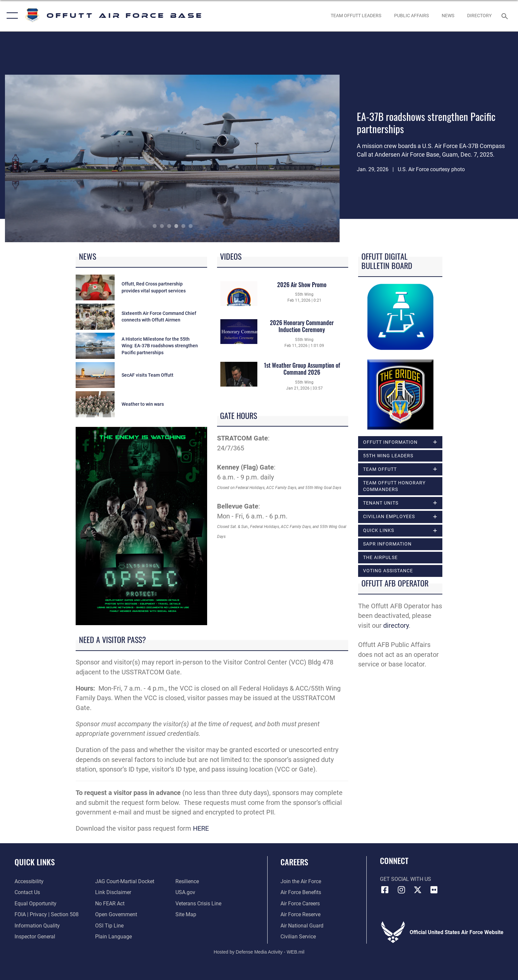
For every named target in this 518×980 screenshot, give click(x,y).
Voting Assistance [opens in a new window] (388, 571)
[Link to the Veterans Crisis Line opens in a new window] (198, 904)
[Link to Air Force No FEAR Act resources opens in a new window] (110, 904)
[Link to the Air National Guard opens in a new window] (302, 926)
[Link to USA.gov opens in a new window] (185, 892)
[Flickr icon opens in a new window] (434, 890)
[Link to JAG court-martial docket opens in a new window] (125, 881)
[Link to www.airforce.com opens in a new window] (301, 881)
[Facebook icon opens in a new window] (385, 890)
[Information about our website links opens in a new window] (113, 892)
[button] (11, 16)
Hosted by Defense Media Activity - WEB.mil (259, 952)
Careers (294, 862)
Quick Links (35, 862)
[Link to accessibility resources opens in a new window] (29, 881)
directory (396, 626)
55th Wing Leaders (388, 456)
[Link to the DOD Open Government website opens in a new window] (116, 914)
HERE (201, 829)
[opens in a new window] (480, 16)
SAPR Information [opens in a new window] (387, 544)
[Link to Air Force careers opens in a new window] (300, 904)
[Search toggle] (506, 16)
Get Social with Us (406, 879)
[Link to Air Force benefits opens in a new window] (301, 892)
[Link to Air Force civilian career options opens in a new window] (298, 937)
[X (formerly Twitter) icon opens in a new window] (418, 890)
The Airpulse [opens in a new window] (380, 557)
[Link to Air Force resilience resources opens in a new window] (187, 881)
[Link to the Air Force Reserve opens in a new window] (300, 914)
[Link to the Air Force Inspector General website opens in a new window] (35, 937)
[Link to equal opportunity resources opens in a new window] (36, 904)
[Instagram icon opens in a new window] (401, 890)
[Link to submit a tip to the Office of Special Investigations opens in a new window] (109, 926)
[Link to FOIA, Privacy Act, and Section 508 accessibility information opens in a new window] (47, 914)
